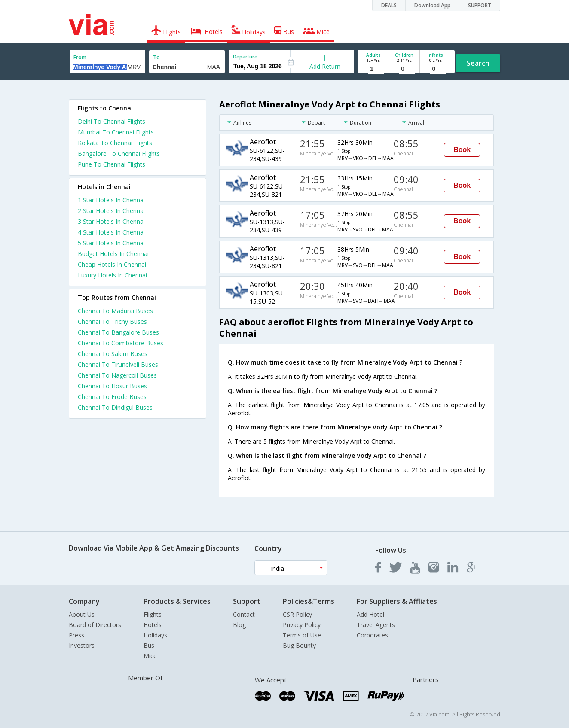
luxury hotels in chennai (112, 275)
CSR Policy (297, 614)
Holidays (155, 635)
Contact (244, 614)
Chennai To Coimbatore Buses (121, 343)
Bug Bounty (299, 645)
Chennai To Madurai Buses (115, 311)
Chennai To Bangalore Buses (118, 332)
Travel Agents (376, 625)
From (80, 57)
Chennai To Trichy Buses (112, 321)
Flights (153, 614)
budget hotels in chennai (113, 254)
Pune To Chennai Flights (112, 164)
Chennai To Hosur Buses (112, 386)
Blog (239, 625)
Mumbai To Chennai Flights (116, 132)
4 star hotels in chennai (111, 232)
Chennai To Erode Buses (112, 397)
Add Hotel (370, 614)
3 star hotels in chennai (111, 221)
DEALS (389, 5)
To (156, 57)
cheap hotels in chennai (112, 264)
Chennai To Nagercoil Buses (117, 375)
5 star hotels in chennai (111, 243)
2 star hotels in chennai (111, 211)
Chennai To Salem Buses (113, 354)
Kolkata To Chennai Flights (115, 143)
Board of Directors (95, 625)
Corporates (372, 635)
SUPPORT (480, 5)
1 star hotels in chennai (111, 200)
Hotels (153, 625)
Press (76, 635)
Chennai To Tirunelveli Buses (118, 364)
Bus (149, 645)
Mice (150, 656)
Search (478, 63)
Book (462, 150)
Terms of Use (302, 635)
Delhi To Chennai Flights (112, 121)
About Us (82, 614)
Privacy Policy (302, 625)
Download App (432, 5)
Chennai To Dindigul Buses (115, 407)
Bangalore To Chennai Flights (119, 154)
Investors (82, 645)
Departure (245, 56)
